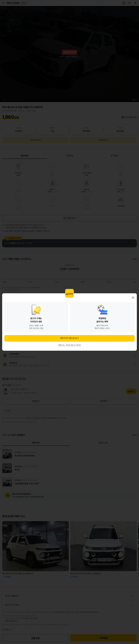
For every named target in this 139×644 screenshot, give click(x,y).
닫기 (133, 298)
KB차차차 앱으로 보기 (69, 338)
